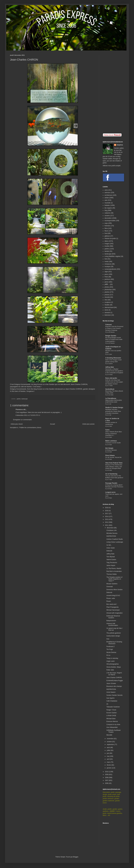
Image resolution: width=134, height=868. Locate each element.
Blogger (76, 857)
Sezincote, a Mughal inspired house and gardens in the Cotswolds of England (114, 371)
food (106, 233)
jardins (19, 399)
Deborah (109, 551)
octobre (110, 742)
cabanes (107, 213)
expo (106, 223)
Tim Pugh (110, 649)
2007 (107, 780)
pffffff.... (107, 284)
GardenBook (110, 389)
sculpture (108, 302)
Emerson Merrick (112, 721)
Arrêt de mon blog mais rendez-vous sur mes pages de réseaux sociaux (114, 382)
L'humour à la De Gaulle (113, 443)
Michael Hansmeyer (113, 610)
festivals (107, 226)
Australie (108, 203)
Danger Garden (111, 336)
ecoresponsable (110, 221)
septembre (111, 745)
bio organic (108, 208)
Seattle (107, 305)
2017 (107, 514)
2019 (107, 508)
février (109, 765)
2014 (107, 517)
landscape (24, 399)
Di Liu (108, 655)
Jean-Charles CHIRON (114, 678)
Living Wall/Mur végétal (112, 256)
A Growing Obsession (113, 358)
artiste (107, 198)
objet (106, 272)
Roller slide (110, 670)
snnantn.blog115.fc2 (113, 595)
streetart (107, 313)
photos (107, 287)
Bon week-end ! (112, 604)
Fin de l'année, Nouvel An (113, 457)
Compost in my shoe (113, 724)
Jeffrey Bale (110, 367)
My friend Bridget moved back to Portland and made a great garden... (114, 339)
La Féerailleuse (111, 398)
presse (107, 295)
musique (107, 267)
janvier (109, 768)
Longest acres (110, 492)
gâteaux (107, 236)
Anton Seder (111, 548)
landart (107, 251)
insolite (107, 246)
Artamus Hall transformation (112, 624)
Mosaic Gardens (112, 584)
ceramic (107, 216)
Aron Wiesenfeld (112, 727)
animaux (107, 193)
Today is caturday (112, 658)
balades (107, 205)
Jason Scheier (111, 683)
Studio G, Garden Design (114, 408)
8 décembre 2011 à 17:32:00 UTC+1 (28, 415)
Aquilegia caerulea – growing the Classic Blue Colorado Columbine (113, 411)
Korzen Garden (112, 713)
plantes (107, 292)
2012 (107, 522)
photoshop (108, 290)
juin (108, 753)
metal (106, 262)
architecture (109, 195)
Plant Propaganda (112, 607)
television (108, 315)
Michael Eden (111, 719)
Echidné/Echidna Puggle (115, 681)
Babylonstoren (111, 621)
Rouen (109, 601)
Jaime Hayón (111, 565)
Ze (107, 704)
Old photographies (113, 664)
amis (106, 190)
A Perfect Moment (111, 450)
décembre (110, 528)
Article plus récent (17, 424)
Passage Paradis (111, 483)
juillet (109, 750)
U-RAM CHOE (111, 716)
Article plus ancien (88, 424)
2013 (107, 519)
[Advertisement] (113, 92)
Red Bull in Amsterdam (114, 571)
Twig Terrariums (112, 563)
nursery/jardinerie (110, 269)
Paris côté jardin (111, 378)
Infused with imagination (115, 613)
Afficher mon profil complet (112, 166)
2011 (107, 525)
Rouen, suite (111, 598)
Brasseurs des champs (114, 686)
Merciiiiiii (109, 735)
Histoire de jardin (110, 238)
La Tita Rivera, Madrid (114, 568)
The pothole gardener (114, 633)
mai (108, 756)
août (109, 748)
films (106, 228)
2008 (107, 778)
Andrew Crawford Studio (115, 539)
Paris (106, 277)
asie (106, 200)
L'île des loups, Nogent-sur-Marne (114, 674)
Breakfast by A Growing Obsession (114, 643)
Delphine (120, 145)
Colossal (108, 325)
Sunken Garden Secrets (114, 695)
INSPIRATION (111, 536)
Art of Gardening (111, 474)
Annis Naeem (111, 692)
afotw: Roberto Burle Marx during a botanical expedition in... (114, 434)
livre (106, 259)
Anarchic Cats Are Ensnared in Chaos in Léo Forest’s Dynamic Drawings (114, 328)
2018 (107, 511)
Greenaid (110, 587)
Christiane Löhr (112, 530)
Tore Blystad (111, 557)
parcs (106, 274)
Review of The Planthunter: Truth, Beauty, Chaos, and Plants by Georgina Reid (114, 467)
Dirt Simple (109, 448)
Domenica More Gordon (114, 590)
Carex (107, 430)
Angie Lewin (111, 661)
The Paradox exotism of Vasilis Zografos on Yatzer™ (114, 579)
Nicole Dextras (111, 652)
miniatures (108, 264)
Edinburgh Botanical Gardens (113, 617)
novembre (110, 739)
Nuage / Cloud (111, 710)
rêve (106, 300)
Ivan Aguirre (110, 698)
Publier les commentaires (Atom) (30, 428)
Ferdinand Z (111, 647)
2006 (107, 783)
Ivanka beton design (113, 636)
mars (109, 762)
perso (106, 282)
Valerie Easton (111, 560)
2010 (107, 772)
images (107, 244)
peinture (107, 279)
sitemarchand (109, 307)
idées (106, 241)
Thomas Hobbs (112, 574)
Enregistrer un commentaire (22, 420)
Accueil (53, 424)
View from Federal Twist (114, 463)
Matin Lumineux (111, 441)
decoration (108, 218)
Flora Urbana (110, 455)
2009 (107, 775)
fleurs (106, 231)
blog (106, 210)
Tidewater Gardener (113, 707)
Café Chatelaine (112, 701)
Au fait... (109, 545)
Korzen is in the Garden (46, 384)
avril (108, 759)
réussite (107, 297)
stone (106, 310)
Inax (108, 639)
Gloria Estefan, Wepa (114, 667)
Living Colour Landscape (115, 542)
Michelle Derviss (112, 533)
